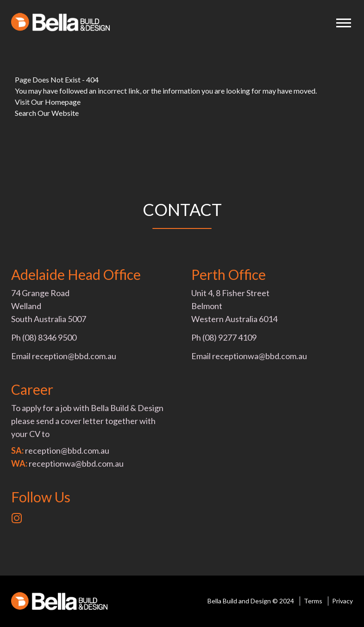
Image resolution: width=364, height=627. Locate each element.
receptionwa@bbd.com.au (260, 356)
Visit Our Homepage (48, 102)
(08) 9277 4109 (229, 337)
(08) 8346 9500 (49, 337)
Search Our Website (47, 113)
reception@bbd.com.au (74, 356)
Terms (313, 601)
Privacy (342, 601)
